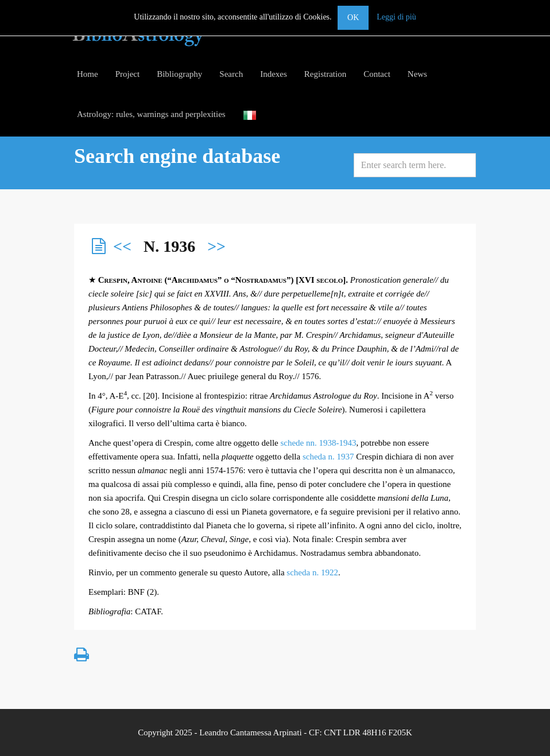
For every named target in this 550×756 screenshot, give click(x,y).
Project (128, 74)
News (417, 74)
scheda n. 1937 (328, 457)
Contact (377, 74)
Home (88, 74)
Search (231, 74)
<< (122, 246)
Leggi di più (396, 17)
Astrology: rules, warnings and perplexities (151, 114)
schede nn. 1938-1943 (318, 443)
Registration (325, 74)
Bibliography (179, 74)
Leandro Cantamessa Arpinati (250, 732)
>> (216, 246)
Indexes (274, 74)
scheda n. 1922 (312, 572)
